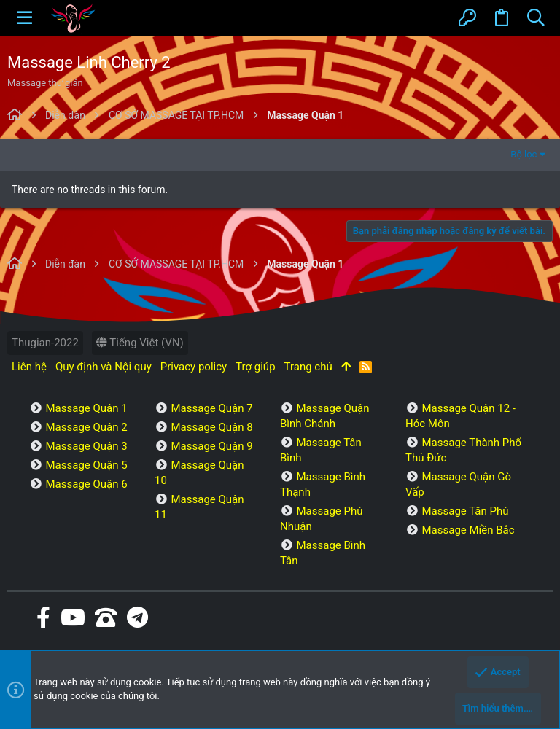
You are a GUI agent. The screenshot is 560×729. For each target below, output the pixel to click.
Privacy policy (194, 367)
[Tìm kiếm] (536, 18)
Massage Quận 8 (211, 427)
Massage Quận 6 (86, 484)
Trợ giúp (255, 367)
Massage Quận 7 (211, 408)
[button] (24, 18)
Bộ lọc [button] (524, 154)
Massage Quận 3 (86, 446)
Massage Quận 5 (86, 465)
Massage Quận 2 (86, 427)
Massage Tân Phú (465, 511)
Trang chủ (308, 367)
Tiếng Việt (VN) (140, 343)
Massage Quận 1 (86, 408)
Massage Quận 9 (211, 446)
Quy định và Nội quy (104, 367)
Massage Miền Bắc (468, 530)
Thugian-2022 (45, 343)
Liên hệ (29, 367)
